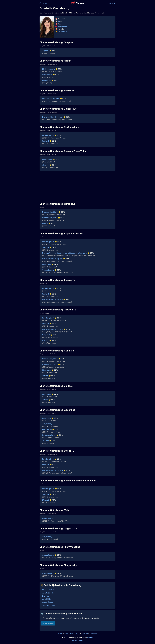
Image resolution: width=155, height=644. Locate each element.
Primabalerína (47, 159)
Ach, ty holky (47, 424)
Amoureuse (47, 80)
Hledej (112, 3)
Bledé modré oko (49, 69)
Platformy (93, 633)
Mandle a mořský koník (51, 99)
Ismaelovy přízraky (49, 435)
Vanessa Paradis (48, 605)
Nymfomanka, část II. (50, 212)
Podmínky (75, 640)
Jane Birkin (46, 599)
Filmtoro (90, 638)
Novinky (85, 633)
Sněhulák (46, 141)
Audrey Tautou (48, 602)
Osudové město (48, 270)
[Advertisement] (25, 31)
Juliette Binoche (48, 593)
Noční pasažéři (48, 518)
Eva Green (46, 596)
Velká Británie (63, 26)
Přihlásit (44, 3)
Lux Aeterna (47, 418)
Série (78, 633)
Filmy (67, 633)
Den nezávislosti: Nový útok (53, 117)
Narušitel (46, 340)
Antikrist (45, 223)
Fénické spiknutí (48, 135)
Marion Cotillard (48, 590)
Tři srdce (46, 441)
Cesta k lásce (47, 75)
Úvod (60, 633)
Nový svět (46, 335)
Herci (72, 633)
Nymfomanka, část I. (50, 218)
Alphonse (46, 165)
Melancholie (62, 32)
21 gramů (46, 51)
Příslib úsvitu (47, 429)
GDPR (81, 640)
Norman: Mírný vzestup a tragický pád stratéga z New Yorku (65, 253)
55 (59, 21)
